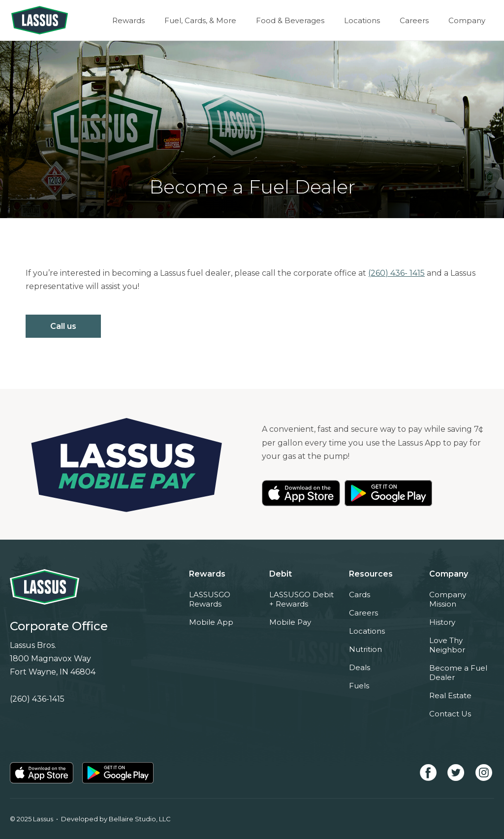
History (442, 622)
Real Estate (450, 695)
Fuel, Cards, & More (200, 20)
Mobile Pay (290, 622)
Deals (360, 667)
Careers (414, 20)
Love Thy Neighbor (447, 645)
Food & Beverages (290, 20)
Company (467, 20)
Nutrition (365, 649)
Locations (362, 20)
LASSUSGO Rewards (210, 599)
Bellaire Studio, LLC (140, 819)
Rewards (128, 20)
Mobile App (211, 622)
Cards (360, 595)
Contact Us (450, 714)
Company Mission (448, 599)
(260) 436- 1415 (396, 273)
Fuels (359, 686)
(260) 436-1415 (37, 699)
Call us (63, 326)
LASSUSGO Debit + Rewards (301, 599)
